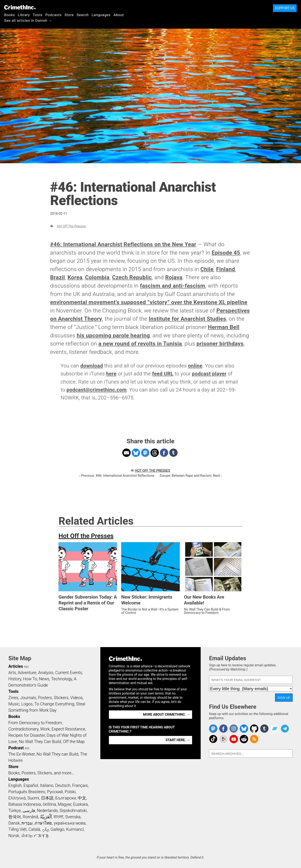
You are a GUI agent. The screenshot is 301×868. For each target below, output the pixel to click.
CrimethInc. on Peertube (223, 739)
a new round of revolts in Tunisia (140, 344)
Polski (70, 792)
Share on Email (126, 453)
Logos (27, 704)
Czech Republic (132, 277)
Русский (55, 792)
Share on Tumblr (173, 453)
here (111, 374)
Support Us (285, 8)
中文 (82, 798)
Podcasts (54, 15)
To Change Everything (54, 704)
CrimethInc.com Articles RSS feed (254, 739)
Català (34, 829)
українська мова (70, 823)
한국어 (15, 817)
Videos (77, 698)
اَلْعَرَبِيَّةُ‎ (46, 817)
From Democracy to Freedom (35, 723)
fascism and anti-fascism (173, 286)
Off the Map (74, 742)
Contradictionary (23, 729)
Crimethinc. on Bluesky (244, 729)
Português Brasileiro (27, 792)
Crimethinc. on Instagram (234, 729)
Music (14, 704)
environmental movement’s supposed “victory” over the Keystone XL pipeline (149, 302)
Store (69, 15)
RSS (26, 667)
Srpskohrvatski (73, 811)
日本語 (47, 798)
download (92, 366)
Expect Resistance (68, 729)
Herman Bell (224, 327)
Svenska (73, 817)
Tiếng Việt (17, 829)
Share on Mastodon (145, 453)
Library (24, 15)
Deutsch (63, 785)
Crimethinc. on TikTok (213, 739)
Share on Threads (155, 453)
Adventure (27, 673)
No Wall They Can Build (40, 742)
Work (45, 729)
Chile (207, 269)
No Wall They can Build (57, 754)
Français (80, 785)
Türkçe (15, 811)
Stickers (61, 698)
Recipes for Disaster (27, 735)
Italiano (47, 785)
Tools (38, 15)
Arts (12, 673)
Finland (226, 269)
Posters (45, 698)
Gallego (57, 829)
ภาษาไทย (43, 823)
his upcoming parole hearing (113, 335)
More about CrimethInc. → (166, 714)
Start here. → (178, 740)
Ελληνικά (17, 798)
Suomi (33, 798)
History (15, 679)
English (15, 785)
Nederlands (47, 811)
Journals (28, 698)
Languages (101, 15)
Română (31, 817)
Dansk (14, 823)
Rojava (174, 277)
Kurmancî (75, 829)
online (195, 366)
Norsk (14, 836)
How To (30, 679)
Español (31, 785)
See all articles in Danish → (28, 20)
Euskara (80, 804)
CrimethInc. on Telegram (285, 729)
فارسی (29, 811)
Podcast (16, 748)
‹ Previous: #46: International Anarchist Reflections (117, 476)
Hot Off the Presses (71, 226)
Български (66, 798)
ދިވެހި (45, 829)
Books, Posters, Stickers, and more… (41, 773)
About (119, 15)
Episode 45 (226, 253)
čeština (49, 804)
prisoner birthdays (220, 344)
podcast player (209, 374)
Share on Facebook (164, 453)
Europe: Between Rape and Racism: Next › (191, 476)
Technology (62, 679)
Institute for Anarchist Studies (187, 319)
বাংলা (58, 817)
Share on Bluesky (136, 453)
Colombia (97, 277)
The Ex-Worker (22, 754)
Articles (16, 666)
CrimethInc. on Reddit (244, 739)
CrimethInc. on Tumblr (264, 729)
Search (83, 15)
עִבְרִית (27, 823)
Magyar (65, 804)
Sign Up (284, 698)
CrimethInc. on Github (254, 729)
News (44, 679)
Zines (13, 698)
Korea (75, 277)
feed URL (163, 374)
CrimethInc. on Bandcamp (275, 729)
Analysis (46, 673)
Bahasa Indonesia (25, 804)
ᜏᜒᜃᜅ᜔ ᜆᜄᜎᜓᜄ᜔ (35, 836)
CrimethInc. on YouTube (234, 739)
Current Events (69, 673)
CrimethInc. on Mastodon (213, 729)
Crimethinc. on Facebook (223, 729)
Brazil (57, 277)
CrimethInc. (20, 7)
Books (10, 15)
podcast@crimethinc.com (97, 390)
